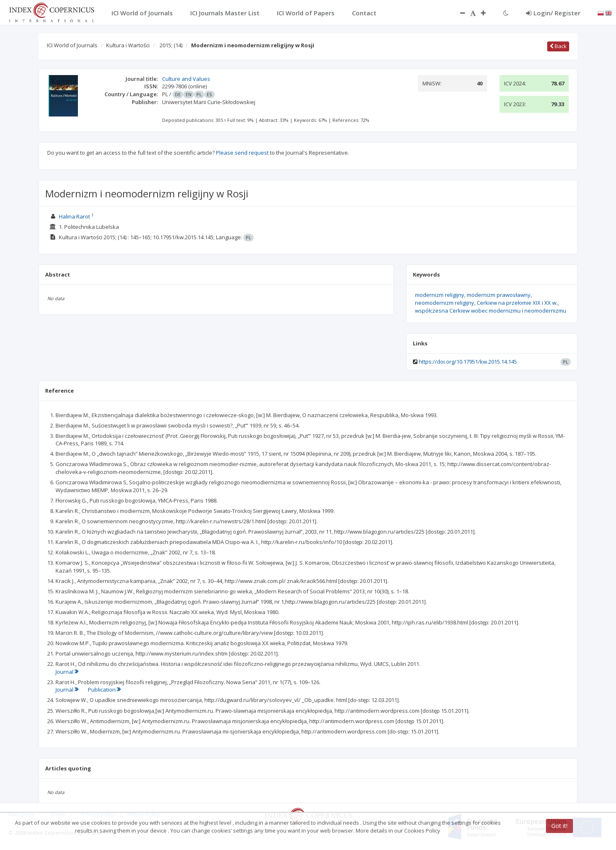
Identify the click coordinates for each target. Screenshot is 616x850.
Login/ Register (553, 13)
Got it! (559, 826)
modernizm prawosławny (499, 295)
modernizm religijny (440, 295)
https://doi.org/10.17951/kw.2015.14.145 (468, 362)
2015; (171, 45)
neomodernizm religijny (445, 303)
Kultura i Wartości (128, 45)
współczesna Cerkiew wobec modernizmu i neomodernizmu (491, 311)
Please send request (242, 153)
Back (558, 46)
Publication (104, 690)
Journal (67, 672)
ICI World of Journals (72, 45)
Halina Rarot (74, 216)
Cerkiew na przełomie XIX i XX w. (517, 303)
